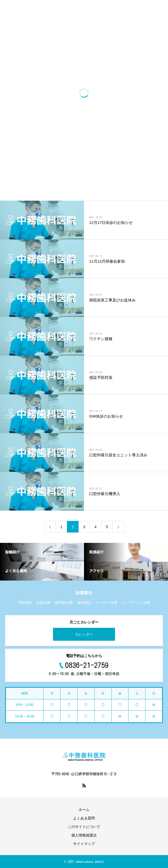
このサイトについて (84, 827)
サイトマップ (84, 844)
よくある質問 (84, 818)
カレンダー (84, 634)
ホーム (84, 810)
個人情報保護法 (84, 835)
